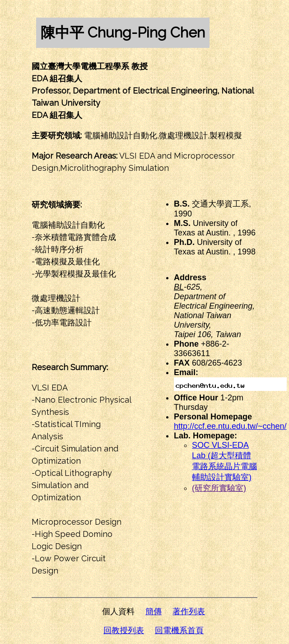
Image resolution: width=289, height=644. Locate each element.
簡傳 (154, 611)
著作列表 (189, 611)
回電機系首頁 (179, 630)
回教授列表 (124, 630)
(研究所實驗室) (219, 488)
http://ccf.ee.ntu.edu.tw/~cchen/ (230, 426)
